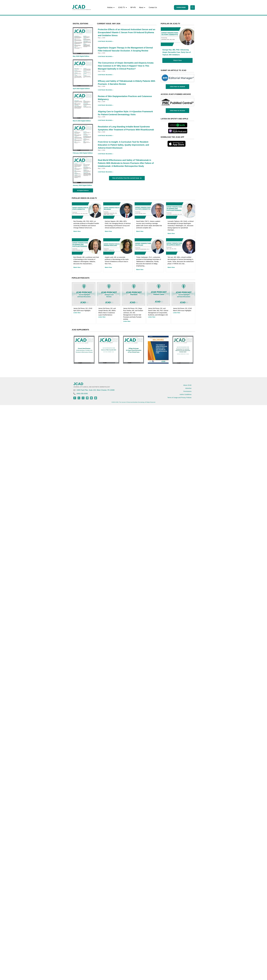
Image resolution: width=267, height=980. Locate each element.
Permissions (187, 391)
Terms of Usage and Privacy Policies (179, 398)
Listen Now (77, 313)
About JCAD (187, 385)
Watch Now (77, 231)
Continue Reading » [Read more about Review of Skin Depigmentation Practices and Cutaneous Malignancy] (106, 105)
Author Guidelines (186, 394)
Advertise (188, 388)
